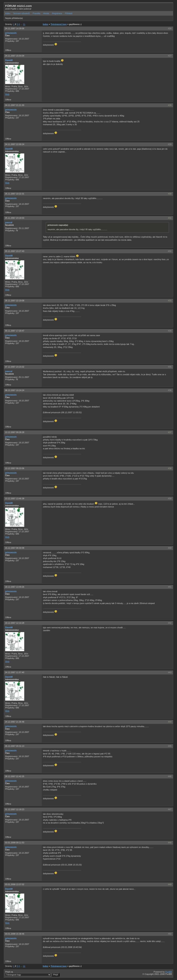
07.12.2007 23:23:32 (15, 367)
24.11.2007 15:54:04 (15, 56)
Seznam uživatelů (21, 13)
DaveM (9, 60)
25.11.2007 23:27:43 (15, 251)
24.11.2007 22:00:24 (15, 144)
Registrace (57, 13)
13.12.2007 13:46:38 (15, 498)
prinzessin (11, 33)
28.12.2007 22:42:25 (15, 776)
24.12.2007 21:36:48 (15, 722)
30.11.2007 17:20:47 (15, 331)
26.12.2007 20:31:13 (15, 746)
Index (8, 13)
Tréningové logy (59, 24)
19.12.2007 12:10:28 (15, 623)
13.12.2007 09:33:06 (15, 468)
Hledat (46, 13)
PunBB (169, 972)
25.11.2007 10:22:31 (15, 194)
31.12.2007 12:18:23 (15, 809)
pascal (9, 223)
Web (7, 94)
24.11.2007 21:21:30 (15, 105)
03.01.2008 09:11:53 (15, 843)
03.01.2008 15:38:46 (15, 934)
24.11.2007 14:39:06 (15, 28)
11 (24, 24)
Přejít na (32, 974)
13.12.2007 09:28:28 (15, 432)
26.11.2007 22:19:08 (15, 301)
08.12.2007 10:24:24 (15, 390)
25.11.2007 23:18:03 (15, 218)
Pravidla (36, 13)
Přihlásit (69, 13)
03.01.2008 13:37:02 (15, 884)
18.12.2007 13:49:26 (15, 587)
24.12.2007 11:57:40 (15, 672)
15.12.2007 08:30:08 (15, 548)
